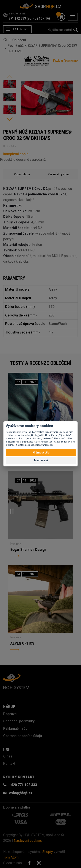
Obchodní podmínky (19, 721)
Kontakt (9, 764)
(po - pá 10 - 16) (38, 18)
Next (10, 119)
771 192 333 (17, 18)
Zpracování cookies (44, 445)
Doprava (10, 714)
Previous (10, 77)
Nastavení (41, 460)
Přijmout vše (41, 453)
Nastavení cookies (28, 841)
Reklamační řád (15, 729)
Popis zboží (22, 174)
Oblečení (19, 40)
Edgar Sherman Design (28, 549)
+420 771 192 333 (23, 785)
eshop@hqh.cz (21, 793)
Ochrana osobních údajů (23, 736)
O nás (8, 756)
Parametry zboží (59, 174)
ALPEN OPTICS (22, 643)
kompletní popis (16, 154)
